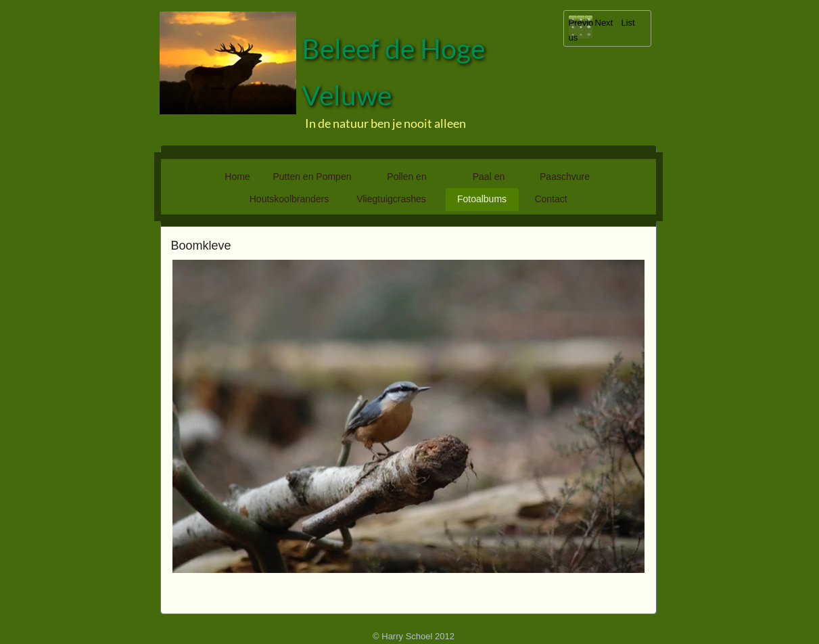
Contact (551, 199)
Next (604, 23)
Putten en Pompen (312, 177)
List (628, 23)
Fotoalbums (482, 199)
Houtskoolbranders (289, 199)
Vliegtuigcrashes (391, 199)
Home (237, 177)
